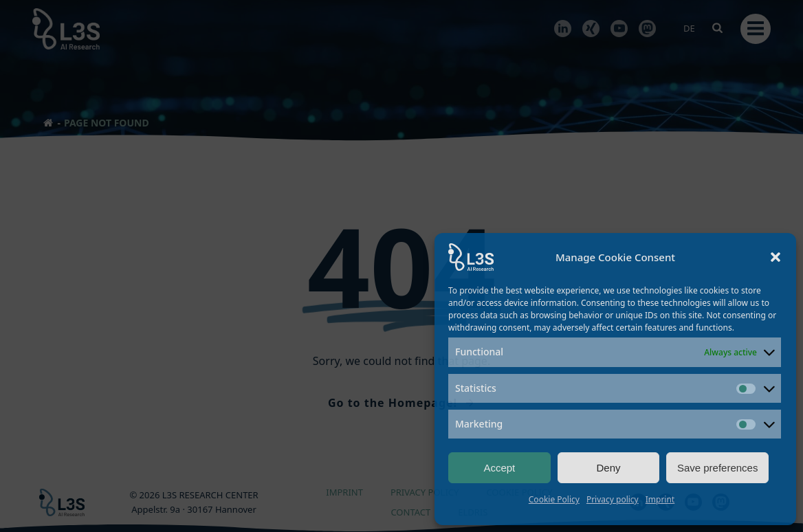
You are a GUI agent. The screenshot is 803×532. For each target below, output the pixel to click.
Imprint (660, 499)
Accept (499, 468)
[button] (775, 257)
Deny (608, 468)
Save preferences (718, 468)
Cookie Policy (554, 499)
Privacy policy (613, 499)
